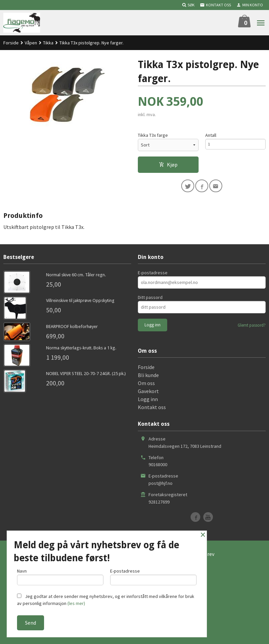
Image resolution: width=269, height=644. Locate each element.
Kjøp (168, 165)
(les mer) (76, 603)
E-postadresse (153, 275)
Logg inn (148, 401)
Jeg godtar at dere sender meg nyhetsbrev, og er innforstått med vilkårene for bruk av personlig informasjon (106, 600)
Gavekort (148, 393)
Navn (60, 575)
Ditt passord (150, 300)
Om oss (146, 385)
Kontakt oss (152, 409)
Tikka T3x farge (153, 135)
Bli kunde (148, 377)
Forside (11, 43)
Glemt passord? (252, 328)
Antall (211, 135)
